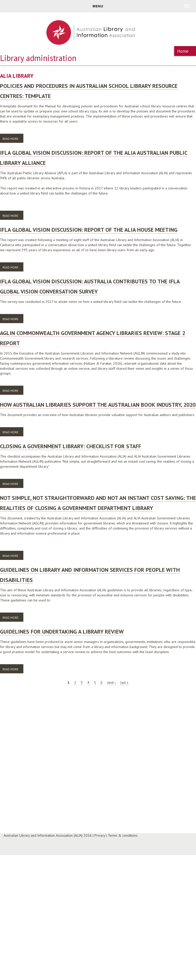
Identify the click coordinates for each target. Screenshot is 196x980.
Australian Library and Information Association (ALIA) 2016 (48, 835)
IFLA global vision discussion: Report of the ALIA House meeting (89, 230)
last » (124, 682)
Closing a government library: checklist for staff (71, 446)
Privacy (100, 835)
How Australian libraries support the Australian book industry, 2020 (98, 405)
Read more (13, 138)
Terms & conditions (123, 835)
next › (111, 682)
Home (183, 51)
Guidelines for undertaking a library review (62, 632)
